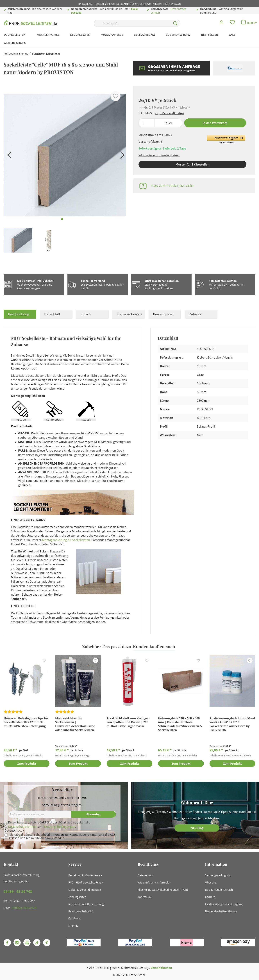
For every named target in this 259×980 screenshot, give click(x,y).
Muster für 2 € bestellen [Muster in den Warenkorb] (192, 164)
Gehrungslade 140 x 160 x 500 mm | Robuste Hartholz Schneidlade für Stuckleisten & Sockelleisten (180, 724)
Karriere (210, 897)
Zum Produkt (27, 764)
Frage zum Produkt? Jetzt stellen (173, 186)
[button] (226, 139)
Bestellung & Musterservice (85, 875)
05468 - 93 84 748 (18, 892)
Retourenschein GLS (81, 911)
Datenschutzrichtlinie (23, 827)
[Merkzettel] (232, 23)
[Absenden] (94, 814)
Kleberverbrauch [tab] (129, 314)
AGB (113, 835)
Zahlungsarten (77, 897)
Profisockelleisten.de (16, 54)
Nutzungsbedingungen (60, 827)
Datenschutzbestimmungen (45, 835)
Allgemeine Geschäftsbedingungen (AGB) (163, 890)
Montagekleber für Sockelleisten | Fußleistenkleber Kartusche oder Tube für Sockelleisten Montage (75, 724)
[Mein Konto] (221, 23)
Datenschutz (145, 875)
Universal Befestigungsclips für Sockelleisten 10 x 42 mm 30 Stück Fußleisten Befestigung (26, 722)
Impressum (145, 897)
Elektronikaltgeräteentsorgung (224, 904)
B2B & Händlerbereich (219, 890)
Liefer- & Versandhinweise (85, 890)
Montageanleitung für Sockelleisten (66, 540)
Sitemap (73, 926)
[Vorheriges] (8, 156)
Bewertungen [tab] (163, 314)
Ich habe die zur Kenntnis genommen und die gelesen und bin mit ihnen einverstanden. (62, 836)
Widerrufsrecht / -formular (154, 882)
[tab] (20, 314)
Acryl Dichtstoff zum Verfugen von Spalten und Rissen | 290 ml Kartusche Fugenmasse (128, 722)
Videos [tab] (86, 314)
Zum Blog (197, 828)
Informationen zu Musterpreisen (159, 155)
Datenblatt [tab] (52, 314)
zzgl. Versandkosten (169, 113)
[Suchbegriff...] (132, 23)
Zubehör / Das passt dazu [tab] (107, 646)
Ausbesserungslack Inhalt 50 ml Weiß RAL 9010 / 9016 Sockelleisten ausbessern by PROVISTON (232, 724)
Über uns (211, 882)
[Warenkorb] (249, 23)
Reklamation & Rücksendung (86, 904)
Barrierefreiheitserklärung (221, 911)
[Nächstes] (121, 156)
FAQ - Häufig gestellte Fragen (86, 882)
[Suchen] (175, 23)
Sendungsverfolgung (218, 875)
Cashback (74, 918)
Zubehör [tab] (196, 314)
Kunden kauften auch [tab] (154, 646)
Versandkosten (161, 968)
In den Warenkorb (215, 123)
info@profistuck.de (24, 908)
